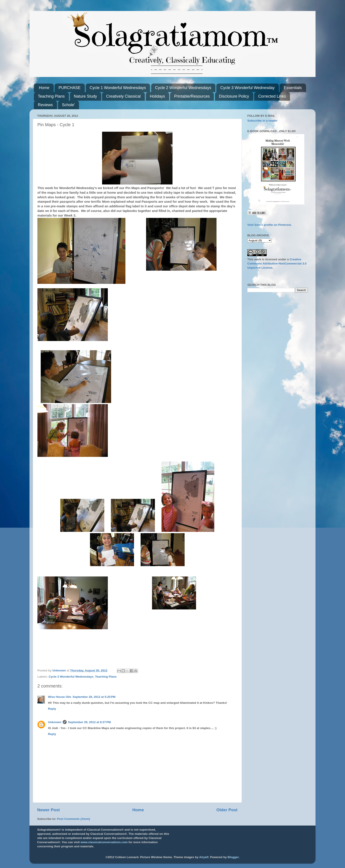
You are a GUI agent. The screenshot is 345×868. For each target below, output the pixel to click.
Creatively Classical (123, 96)
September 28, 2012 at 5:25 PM (94, 697)
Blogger (233, 857)
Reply (52, 709)
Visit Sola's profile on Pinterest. (270, 225)
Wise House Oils (60, 697)
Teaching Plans (51, 96)
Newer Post (49, 810)
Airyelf (204, 857)
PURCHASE (70, 88)
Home (44, 88)
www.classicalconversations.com (104, 842)
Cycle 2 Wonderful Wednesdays (183, 88)
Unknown (55, 722)
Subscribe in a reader (262, 121)
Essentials (293, 88)
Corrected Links (272, 96)
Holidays (157, 96)
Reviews (45, 105)
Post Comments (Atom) (73, 819)
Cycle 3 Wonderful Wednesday (247, 88)
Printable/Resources (192, 96)
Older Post (227, 810)
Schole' (68, 105)
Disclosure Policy (234, 96)
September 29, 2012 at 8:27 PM (89, 722)
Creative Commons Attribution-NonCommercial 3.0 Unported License (277, 263)
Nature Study (85, 96)
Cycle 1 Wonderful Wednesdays (118, 88)
